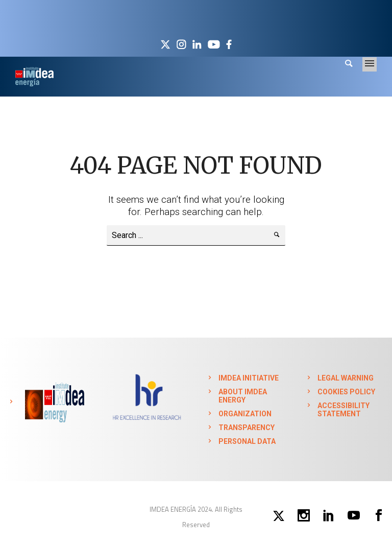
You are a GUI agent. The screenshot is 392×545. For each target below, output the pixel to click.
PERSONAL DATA (247, 441)
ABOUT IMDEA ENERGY (243, 396)
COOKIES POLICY (346, 392)
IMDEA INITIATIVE (249, 378)
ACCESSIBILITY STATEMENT (344, 410)
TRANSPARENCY (247, 428)
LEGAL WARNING (346, 378)
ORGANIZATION (245, 414)
